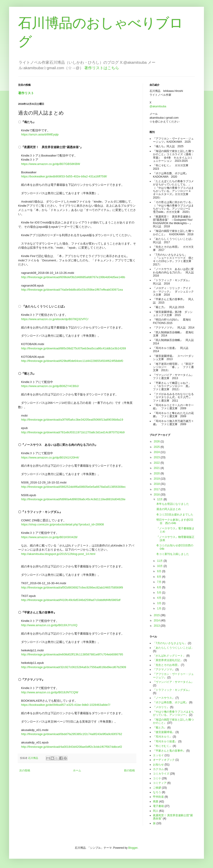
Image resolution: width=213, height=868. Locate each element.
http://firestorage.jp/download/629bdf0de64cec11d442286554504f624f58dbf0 (72, 361)
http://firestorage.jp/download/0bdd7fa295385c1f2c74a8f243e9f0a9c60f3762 (72, 734)
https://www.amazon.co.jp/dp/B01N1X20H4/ (50, 457)
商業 (156, 802)
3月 (160, 603)
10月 (160, 566)
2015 (157, 615)
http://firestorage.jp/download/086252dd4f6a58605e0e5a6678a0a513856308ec (73, 487)
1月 (160, 608)
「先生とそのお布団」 (167, 665)
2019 (157, 479)
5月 (160, 593)
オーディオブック (164, 760)
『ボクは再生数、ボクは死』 (171, 702)
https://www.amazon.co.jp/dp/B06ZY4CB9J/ (50, 386)
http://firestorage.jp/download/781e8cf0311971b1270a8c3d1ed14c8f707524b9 (73, 432)
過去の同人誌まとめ (169, 509)
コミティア (160, 783)
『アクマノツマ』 (164, 669)
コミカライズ (161, 774)
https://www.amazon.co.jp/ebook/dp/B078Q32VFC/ (55, 319)
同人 (156, 811)
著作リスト (26, 93)
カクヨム (158, 769)
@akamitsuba (158, 106)
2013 (157, 626)
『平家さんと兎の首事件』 (169, 751)
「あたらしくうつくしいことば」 (173, 648)
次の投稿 (25, 770)
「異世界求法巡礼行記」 (168, 660)
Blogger (133, 848)
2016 (157, 495)
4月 (160, 598)
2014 (157, 620)
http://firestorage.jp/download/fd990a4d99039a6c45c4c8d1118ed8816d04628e (73, 499)
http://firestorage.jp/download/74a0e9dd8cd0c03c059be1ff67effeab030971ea (72, 290)
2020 (157, 473)
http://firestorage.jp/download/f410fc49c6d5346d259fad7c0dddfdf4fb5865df (71, 600)
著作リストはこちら (102, 68)
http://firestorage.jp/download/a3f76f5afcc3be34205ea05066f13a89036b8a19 (72, 420)
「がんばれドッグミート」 (169, 656)
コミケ (157, 778)
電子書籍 (158, 806)
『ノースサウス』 (164, 698)
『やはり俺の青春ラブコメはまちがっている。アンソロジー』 (173, 713)
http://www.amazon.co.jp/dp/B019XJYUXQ (49, 625)
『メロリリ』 (161, 707)
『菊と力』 (160, 728)
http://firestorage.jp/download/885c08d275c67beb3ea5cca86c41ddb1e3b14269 (74, 348)
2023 (157, 457)
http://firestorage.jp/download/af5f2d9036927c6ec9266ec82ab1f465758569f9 (72, 587)
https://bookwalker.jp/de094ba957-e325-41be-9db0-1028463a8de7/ (66, 705)
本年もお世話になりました (173, 504)
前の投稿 (129, 770)
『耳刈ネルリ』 (162, 737)
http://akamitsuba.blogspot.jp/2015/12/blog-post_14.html (58, 554)
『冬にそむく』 (162, 746)
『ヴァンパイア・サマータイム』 (173, 682)
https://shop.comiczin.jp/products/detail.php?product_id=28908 (62, 524)
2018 (157, 484)
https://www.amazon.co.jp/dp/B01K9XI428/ (49, 537)
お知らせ (158, 765)
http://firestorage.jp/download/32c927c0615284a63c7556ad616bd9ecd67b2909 (74, 667)
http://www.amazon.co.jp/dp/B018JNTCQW (50, 692)
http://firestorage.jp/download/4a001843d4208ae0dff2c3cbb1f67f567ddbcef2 (72, 747)
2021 (157, 468)
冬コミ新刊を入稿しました (173, 554)
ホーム (77, 770)
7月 (160, 582)
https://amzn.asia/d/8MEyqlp (40, 134)
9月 (160, 571)
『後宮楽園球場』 (164, 732)
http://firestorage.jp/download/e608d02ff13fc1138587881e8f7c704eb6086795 (72, 654)
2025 (157, 447)
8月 (160, 577)
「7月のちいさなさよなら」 (170, 643)
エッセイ (158, 755)
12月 (160, 499)
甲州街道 (158, 797)
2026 (157, 441)
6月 (160, 587)
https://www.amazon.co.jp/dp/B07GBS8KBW (51, 164)
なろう (157, 792)
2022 (157, 463)
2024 (157, 452)
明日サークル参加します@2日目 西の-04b (175, 521)
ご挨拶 (157, 788)
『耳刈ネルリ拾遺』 (165, 741)
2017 (157, 489)
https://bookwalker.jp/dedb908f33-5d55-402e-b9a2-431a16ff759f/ (64, 176)
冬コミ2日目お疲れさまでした (175, 515)
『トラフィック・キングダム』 (172, 690)
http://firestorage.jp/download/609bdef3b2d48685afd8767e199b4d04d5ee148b (73, 277)
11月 (160, 561)
